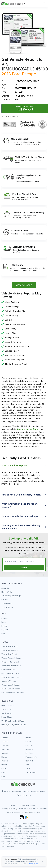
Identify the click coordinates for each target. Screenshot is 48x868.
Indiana (28, 738)
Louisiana (29, 749)
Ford (16, 74)
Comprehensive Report (28, 429)
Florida (4, 757)
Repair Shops (7, 717)
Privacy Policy (8, 809)
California (5, 749)
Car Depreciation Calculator (13, 693)
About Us (5, 588)
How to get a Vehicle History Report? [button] (21, 495)
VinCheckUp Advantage (11, 596)
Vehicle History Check (10, 662)
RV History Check (9, 670)
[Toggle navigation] (44, 3)
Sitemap (43, 809)
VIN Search (13, 116)
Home (12, 806)
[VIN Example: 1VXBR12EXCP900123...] (24, 561)
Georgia (5, 761)
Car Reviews (7, 713)
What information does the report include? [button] (20, 505)
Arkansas (5, 745)
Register (5, 618)
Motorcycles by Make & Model (14, 725)
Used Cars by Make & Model (13, 721)
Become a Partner (27, 809)
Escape (29, 74)
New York (29, 761)
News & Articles (8, 705)
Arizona (4, 742)
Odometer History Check (11, 666)
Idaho (4, 772)
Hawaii (4, 765)
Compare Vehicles (9, 681)
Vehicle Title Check (9, 654)
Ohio (27, 765)
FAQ (3, 634)
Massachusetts (31, 757)
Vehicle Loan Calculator (11, 685)
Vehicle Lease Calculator (11, 689)
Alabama (5, 738)
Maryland (29, 753)
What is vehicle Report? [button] (14, 465)
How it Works (7, 592)
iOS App (5, 600)
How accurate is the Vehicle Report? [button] (21, 516)
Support (5, 630)
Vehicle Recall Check (10, 650)
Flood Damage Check (10, 673)
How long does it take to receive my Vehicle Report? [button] (21, 527)
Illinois (4, 769)
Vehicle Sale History (9, 646)
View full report (24, 285)
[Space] (23, 784)
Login (4, 622)
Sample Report (7, 607)
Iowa (3, 776)
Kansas (28, 742)
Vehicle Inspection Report (12, 677)
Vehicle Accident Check (11, 658)
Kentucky (29, 745)
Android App (7, 603)
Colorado (5, 753)
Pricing (4, 626)
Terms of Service (27, 806)
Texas (28, 769)
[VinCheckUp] (13, 3)
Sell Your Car (7, 709)
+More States (31, 772)
